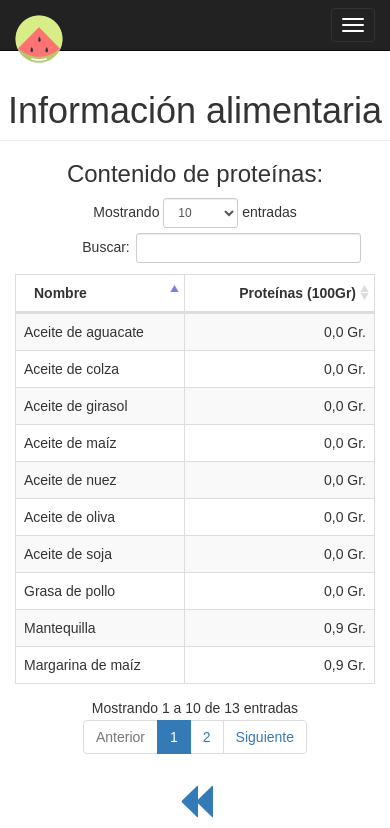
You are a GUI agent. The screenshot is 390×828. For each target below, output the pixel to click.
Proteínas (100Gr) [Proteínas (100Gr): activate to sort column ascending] (297, 293)
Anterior (120, 737)
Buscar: (194, 248)
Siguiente (265, 737)
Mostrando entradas (194, 213)
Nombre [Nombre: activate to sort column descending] (60, 293)
